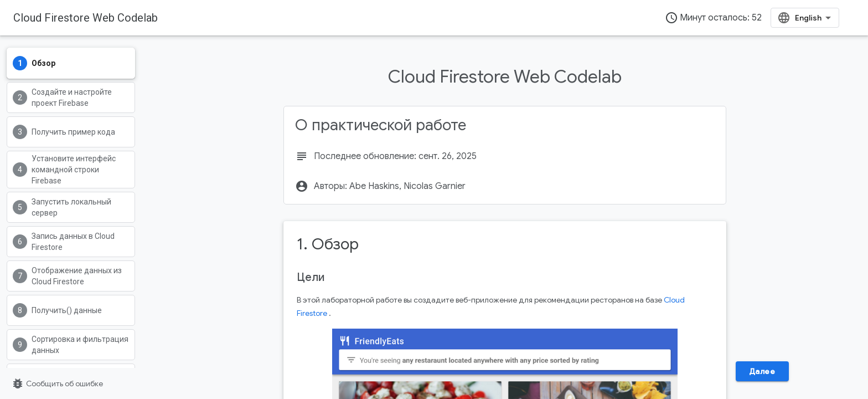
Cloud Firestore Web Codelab (86, 18)
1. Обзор (328, 244)
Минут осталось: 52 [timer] (713, 18)
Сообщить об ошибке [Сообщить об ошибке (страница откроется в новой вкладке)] (57, 383)
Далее (762, 371)
